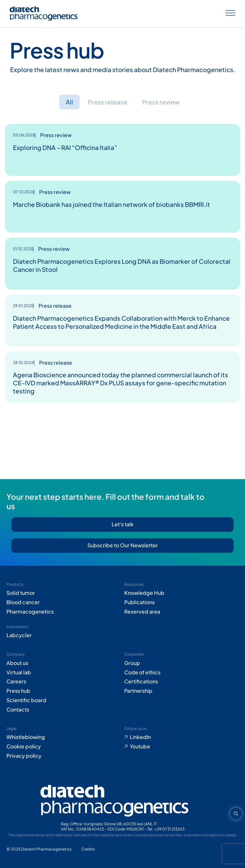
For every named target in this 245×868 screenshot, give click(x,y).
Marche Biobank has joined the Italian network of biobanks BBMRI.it (111, 204)
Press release (108, 102)
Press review (161, 102)
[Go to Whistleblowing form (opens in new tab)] (64, 737)
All (69, 102)
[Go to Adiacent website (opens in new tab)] (88, 849)
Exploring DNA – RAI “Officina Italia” (65, 147)
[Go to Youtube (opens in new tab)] (182, 747)
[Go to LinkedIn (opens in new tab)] (182, 737)
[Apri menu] (230, 14)
